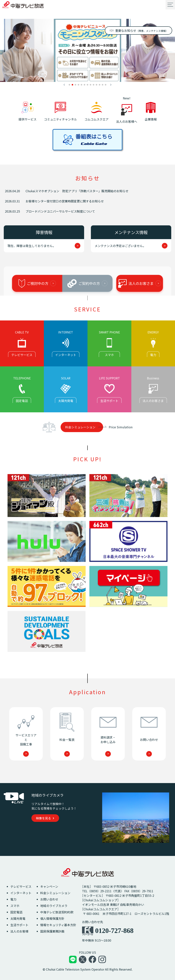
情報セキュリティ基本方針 (58, 925)
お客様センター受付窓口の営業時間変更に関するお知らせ (65, 201)
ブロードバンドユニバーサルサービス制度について (60, 211)
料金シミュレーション (55, 893)
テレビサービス (21, 886)
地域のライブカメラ (54, 906)
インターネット (21, 893)
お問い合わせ (49, 899)
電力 (13, 899)
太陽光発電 (18, 918)
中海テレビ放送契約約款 (57, 912)
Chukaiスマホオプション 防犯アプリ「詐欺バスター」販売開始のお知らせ (77, 191)
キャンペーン (49, 886)
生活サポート (19, 925)
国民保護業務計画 (52, 931)
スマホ (15, 906)
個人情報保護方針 (52, 918)
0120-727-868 (114, 931)
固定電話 (16, 912)
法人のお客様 (19, 931)
